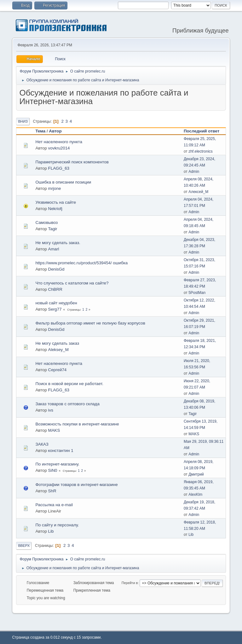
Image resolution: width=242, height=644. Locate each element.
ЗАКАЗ (42, 444)
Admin (194, 172)
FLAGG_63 (59, 168)
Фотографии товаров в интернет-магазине (76, 485)
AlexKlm (195, 495)
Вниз (23, 121)
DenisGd (56, 269)
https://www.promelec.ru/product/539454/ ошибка (81, 263)
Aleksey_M (58, 350)
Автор (55, 131)
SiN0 (53, 470)
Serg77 (55, 309)
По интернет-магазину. (57, 464)
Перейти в (130, 583)
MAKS (54, 430)
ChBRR (55, 289)
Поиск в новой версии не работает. (69, 384)
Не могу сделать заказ (57, 343)
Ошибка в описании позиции (63, 182)
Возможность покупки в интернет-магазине (77, 424)
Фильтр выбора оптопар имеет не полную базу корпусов (90, 323)
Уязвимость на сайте (56, 202)
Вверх (24, 546)
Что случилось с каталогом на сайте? (72, 283)
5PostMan (197, 293)
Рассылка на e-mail (54, 505)
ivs (51, 410)
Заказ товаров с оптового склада (67, 404)
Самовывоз (46, 222)
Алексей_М (198, 192)
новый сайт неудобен (56, 303)
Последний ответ (204, 131)
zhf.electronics (201, 151)
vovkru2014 (59, 148)
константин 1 (61, 451)
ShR (52, 491)
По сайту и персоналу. (57, 525)
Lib (51, 531)
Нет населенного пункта (59, 142)
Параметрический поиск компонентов (72, 162)
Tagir (53, 229)
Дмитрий (196, 474)
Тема (40, 131)
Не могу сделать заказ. (58, 243)
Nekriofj (55, 209)
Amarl (54, 249)
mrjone (55, 188)
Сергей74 (58, 370)
